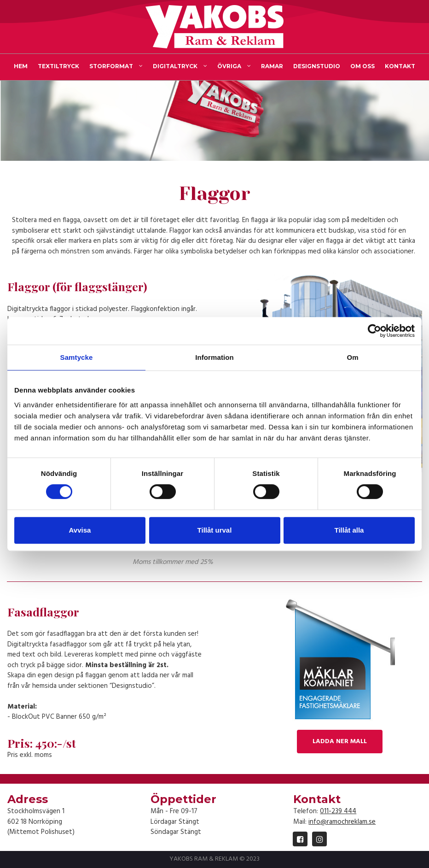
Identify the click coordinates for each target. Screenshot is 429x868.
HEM (21, 66)
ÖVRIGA (234, 66)
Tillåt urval (215, 530)
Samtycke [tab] (77, 357)
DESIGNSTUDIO (317, 66)
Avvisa (80, 530)
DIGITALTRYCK (180, 66)
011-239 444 (338, 811)
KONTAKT (400, 66)
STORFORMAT (116, 66)
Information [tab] (214, 357)
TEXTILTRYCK (58, 66)
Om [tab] (352, 357)
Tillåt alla (349, 530)
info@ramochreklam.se (342, 822)
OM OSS (362, 66)
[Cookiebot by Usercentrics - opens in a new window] (374, 331)
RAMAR (272, 66)
